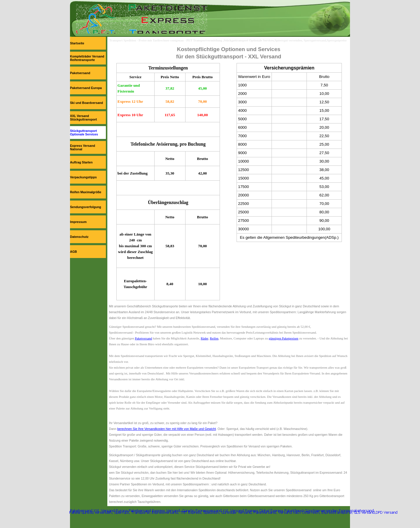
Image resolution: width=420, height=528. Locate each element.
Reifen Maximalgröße (86, 192)
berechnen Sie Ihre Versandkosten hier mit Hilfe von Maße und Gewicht (167, 429)
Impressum (78, 222)
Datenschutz (79, 237)
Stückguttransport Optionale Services (84, 133)
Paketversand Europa (86, 88)
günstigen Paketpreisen (283, 338)
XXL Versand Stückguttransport (83, 118)
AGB (73, 252)
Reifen (214, 338)
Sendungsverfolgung (86, 207)
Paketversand (80, 73)
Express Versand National (83, 147)
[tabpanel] (229, 53)
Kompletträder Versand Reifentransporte (87, 58)
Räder (204, 338)
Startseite (77, 43)
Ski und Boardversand (86, 103)
